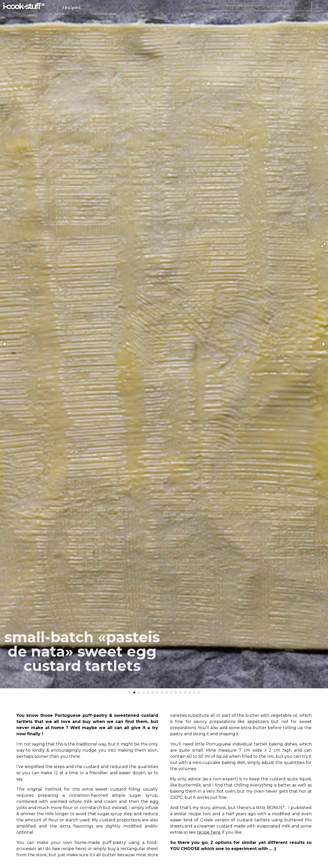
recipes (72, 8)
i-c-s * (23, 6)
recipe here (209, 832)
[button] (323, 245)
